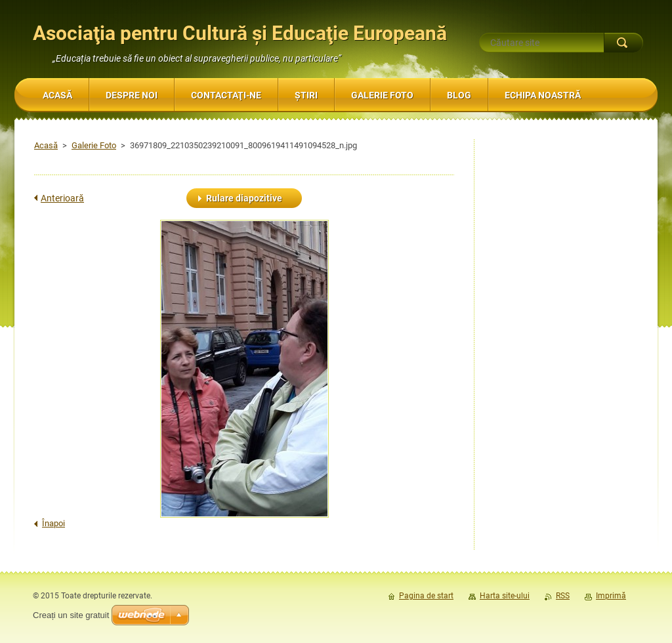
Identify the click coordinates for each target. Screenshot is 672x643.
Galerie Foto (94, 145)
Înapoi (53, 523)
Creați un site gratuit (71, 615)
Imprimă (611, 596)
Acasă (46, 145)
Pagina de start (426, 596)
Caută (623, 43)
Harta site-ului (505, 596)
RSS (563, 596)
